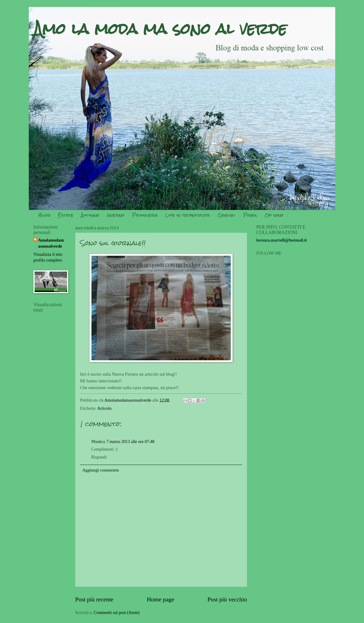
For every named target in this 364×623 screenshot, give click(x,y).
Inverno (116, 215)
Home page (160, 599)
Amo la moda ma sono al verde (160, 29)
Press (250, 215)
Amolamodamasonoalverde (51, 243)
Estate (66, 215)
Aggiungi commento (101, 470)
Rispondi (99, 457)
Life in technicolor (188, 215)
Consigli (227, 215)
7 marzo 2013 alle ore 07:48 (130, 442)
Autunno (90, 215)
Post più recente (94, 599)
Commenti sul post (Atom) (117, 613)
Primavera (145, 215)
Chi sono (274, 215)
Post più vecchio (227, 599)
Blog (44, 215)
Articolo (104, 408)
